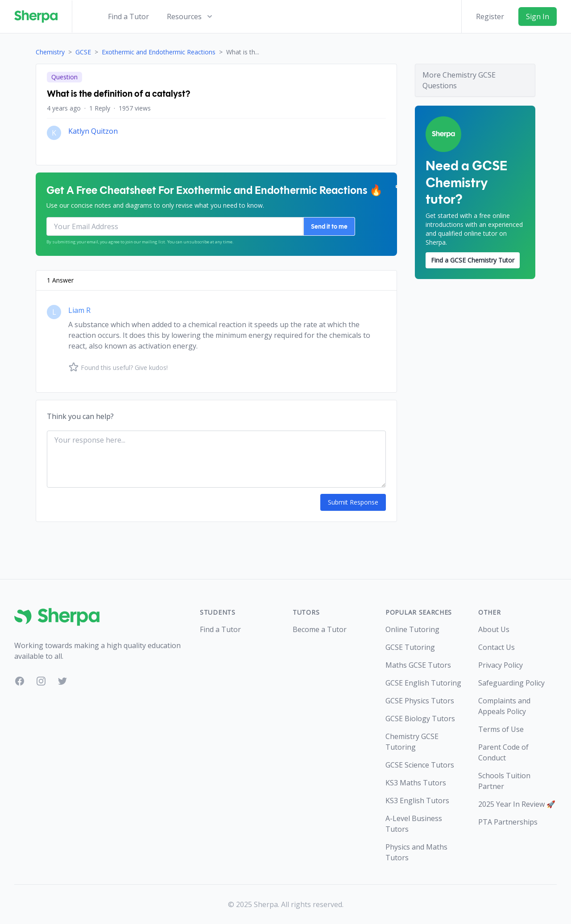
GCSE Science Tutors (420, 765)
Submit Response (353, 502)
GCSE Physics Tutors (420, 701)
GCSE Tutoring (410, 647)
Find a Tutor (128, 16)
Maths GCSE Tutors (418, 665)
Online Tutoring (412, 629)
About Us (494, 629)
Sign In (538, 16)
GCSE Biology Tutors (420, 719)
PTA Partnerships (508, 822)
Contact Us (497, 647)
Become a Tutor (320, 629)
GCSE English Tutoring (423, 683)
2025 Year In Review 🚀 (517, 804)
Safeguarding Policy (511, 683)
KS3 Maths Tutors (416, 783)
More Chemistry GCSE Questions (459, 80)
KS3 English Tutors (417, 801)
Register (490, 16)
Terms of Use (501, 729)
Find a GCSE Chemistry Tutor (473, 260)
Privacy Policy (501, 665)
